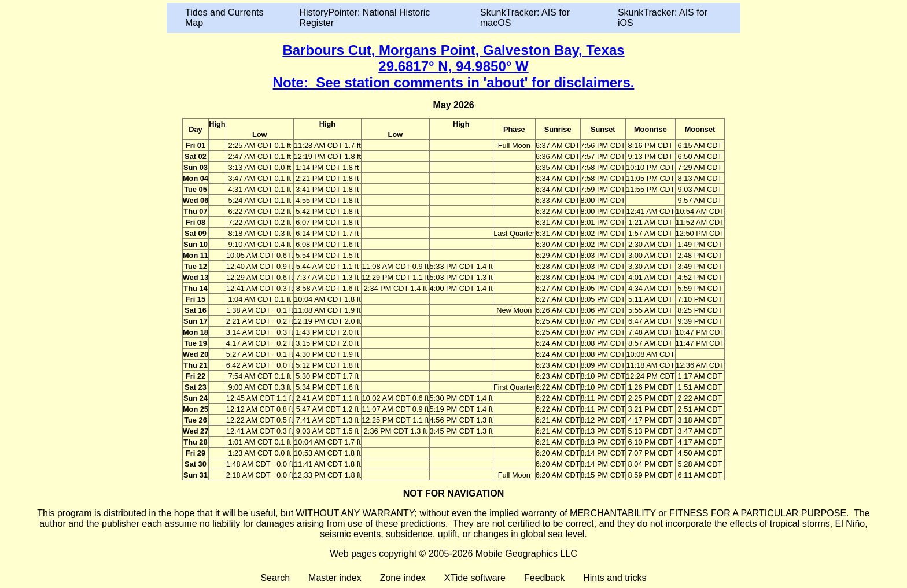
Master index (335, 578)
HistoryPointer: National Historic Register (365, 18)
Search (275, 578)
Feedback (544, 578)
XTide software (475, 578)
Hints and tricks (615, 578)
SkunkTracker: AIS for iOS (663, 18)
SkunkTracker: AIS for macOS (525, 18)
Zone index (403, 578)
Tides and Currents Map (224, 18)
